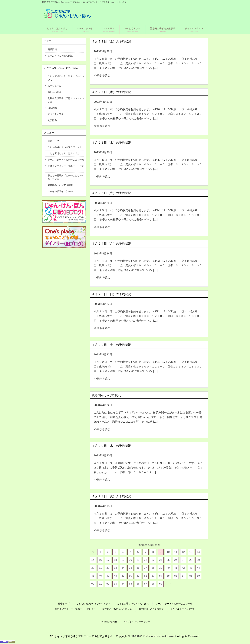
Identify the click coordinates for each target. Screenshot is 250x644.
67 (146, 584)
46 (100, 576)
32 (108, 568)
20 (130, 560)
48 (115, 576)
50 (130, 576)
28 (191, 560)
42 (183, 568)
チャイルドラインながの (60, 191)
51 (138, 576)
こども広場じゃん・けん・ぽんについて (66, 78)
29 (198, 560)
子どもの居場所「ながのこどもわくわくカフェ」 (66, 177)
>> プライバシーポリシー (137, 622)
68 (153, 584)
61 (100, 584)
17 (108, 560)
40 (168, 568)
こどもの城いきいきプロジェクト (65, 147)
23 (153, 560)
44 (198, 568)
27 (183, 560)
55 (168, 576)
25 (168, 560)
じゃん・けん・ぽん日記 (60, 56)
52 (146, 576)
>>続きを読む (102, 75)
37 (146, 568)
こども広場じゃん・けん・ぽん (64, 153)
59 (198, 576)
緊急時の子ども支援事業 (60, 185)
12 (183, 552)
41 (176, 568)
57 (183, 576)
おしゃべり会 (54, 92)
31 (100, 568)
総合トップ (53, 141)
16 (100, 560)
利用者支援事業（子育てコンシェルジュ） (66, 100)
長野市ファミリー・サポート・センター (66, 168)
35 (130, 568)
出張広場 (52, 108)
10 (168, 552)
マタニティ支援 (56, 114)
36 (138, 568)
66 (138, 584)
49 (123, 576)
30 (93, 568)
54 (161, 576)
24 (161, 560)
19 (123, 560)
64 (123, 584)
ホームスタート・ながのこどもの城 (66, 160)
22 (146, 560)
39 (161, 568)
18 (115, 560)
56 (176, 576)
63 (115, 584)
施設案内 (52, 120)
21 (138, 560)
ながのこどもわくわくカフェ (117, 609)
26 (176, 560)
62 (108, 584)
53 (153, 576)
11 (176, 552)
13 (191, 552)
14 (198, 552)
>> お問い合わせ (109, 622)
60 (93, 584)
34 (123, 568)
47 (108, 576)
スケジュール (54, 86)
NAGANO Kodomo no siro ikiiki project (153, 636)
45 (93, 576)
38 (153, 568)
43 (191, 568)
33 (115, 568)
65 (130, 584)
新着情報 (52, 49)
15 (93, 560)
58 (191, 576)
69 (161, 584)
